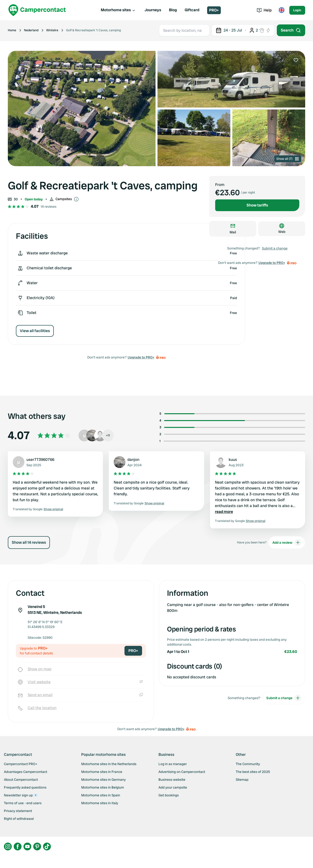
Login (297, 10)
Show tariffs (257, 205)
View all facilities (35, 331)
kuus (233, 460)
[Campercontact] (37, 10)
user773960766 (40, 460)
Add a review (287, 542)
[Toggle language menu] (281, 10)
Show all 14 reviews (29, 542)
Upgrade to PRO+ (141, 357)
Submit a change (275, 248)
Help (264, 10)
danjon (133, 460)
